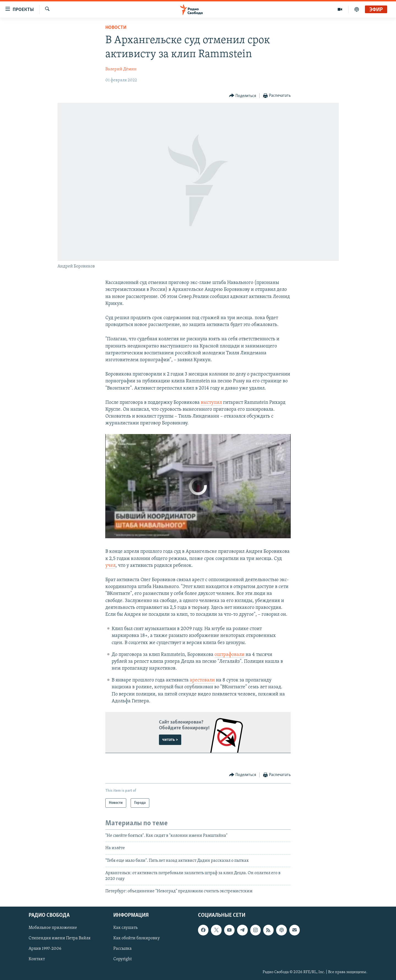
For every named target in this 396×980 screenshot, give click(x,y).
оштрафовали (229, 655)
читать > (170, 740)
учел (110, 566)
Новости (116, 28)
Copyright (123, 959)
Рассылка (123, 949)
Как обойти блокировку (137, 938)
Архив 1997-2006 (45, 949)
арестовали (202, 680)
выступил (211, 403)
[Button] (243, 96)
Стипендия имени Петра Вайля (60, 938)
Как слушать (125, 928)
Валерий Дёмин (121, 69)
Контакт (37, 959)
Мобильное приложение (53, 928)
